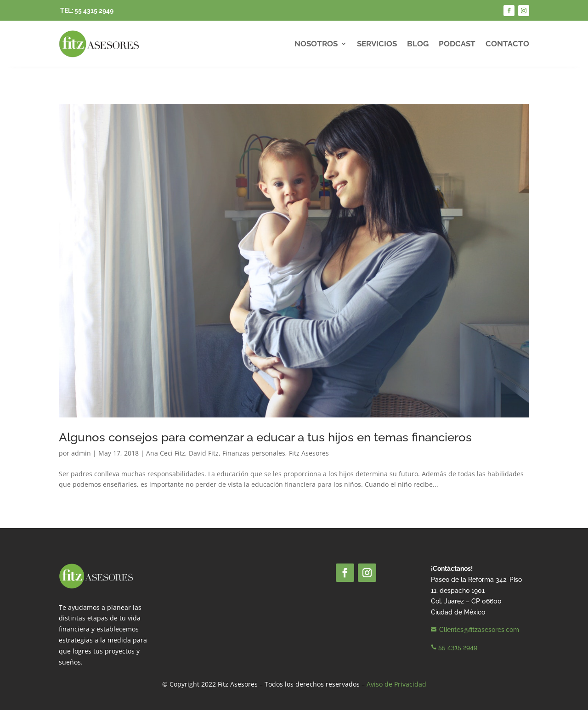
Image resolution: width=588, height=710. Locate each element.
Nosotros (316, 44)
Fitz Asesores (309, 453)
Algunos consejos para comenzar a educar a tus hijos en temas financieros (265, 437)
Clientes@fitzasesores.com (479, 630)
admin (81, 453)
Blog (418, 44)
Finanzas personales (254, 453)
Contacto (507, 44)
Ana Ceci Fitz (166, 453)
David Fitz (204, 453)
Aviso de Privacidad (396, 684)
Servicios (377, 44)
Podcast (457, 44)
